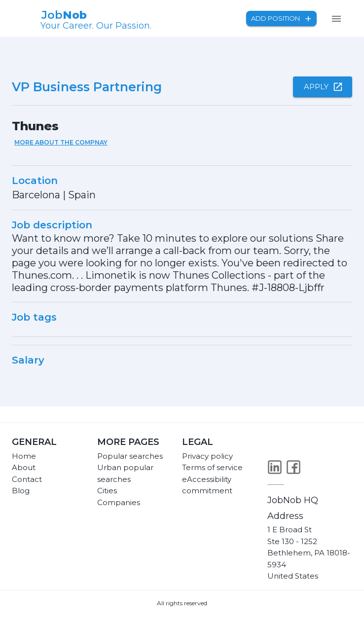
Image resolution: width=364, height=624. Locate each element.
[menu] (336, 19)
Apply (323, 87)
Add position (281, 18)
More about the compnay (61, 142)
